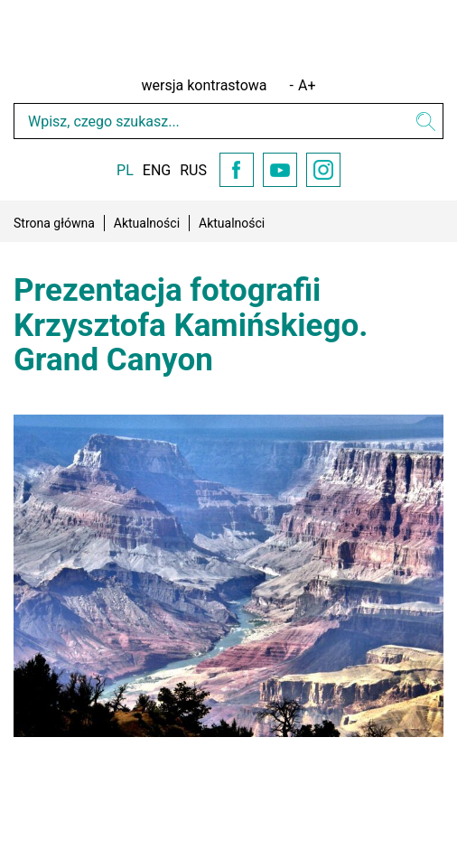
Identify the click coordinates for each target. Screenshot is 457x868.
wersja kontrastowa (205, 85)
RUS (193, 170)
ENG (157, 170)
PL (125, 170)
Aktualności (147, 223)
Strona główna (54, 223)
